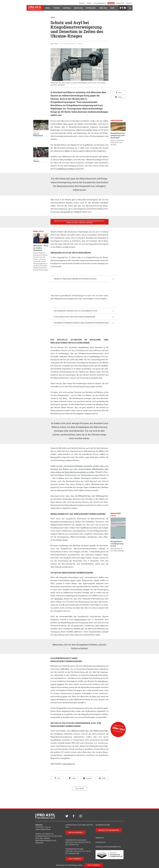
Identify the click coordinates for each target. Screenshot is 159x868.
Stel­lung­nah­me (80, 619)
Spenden (111, 3)
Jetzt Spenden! (94, 865)
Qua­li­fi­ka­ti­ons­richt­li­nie (65, 169)
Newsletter (120, 3)
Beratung (78, 8)
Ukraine (80, 44)
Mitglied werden (76, 832)
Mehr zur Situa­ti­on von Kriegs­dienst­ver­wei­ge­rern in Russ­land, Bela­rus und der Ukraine (79, 222)
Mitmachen (91, 8)
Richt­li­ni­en (59, 599)
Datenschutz (101, 842)
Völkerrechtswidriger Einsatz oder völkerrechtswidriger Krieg (84, 323)
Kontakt (82, 3)
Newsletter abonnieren (109, 830)
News (48, 8)
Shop (112, 8)
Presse (89, 3)
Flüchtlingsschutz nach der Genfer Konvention (84, 317)
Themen (57, 8)
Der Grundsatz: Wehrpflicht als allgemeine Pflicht (84, 311)
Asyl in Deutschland (68, 44)
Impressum (100, 838)
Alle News (80, 788)
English (129, 3)
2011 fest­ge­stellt (63, 212)
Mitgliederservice (100, 3)
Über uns (103, 8)
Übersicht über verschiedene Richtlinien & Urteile (84, 279)
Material (67, 8)
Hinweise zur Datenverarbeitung (108, 847)
